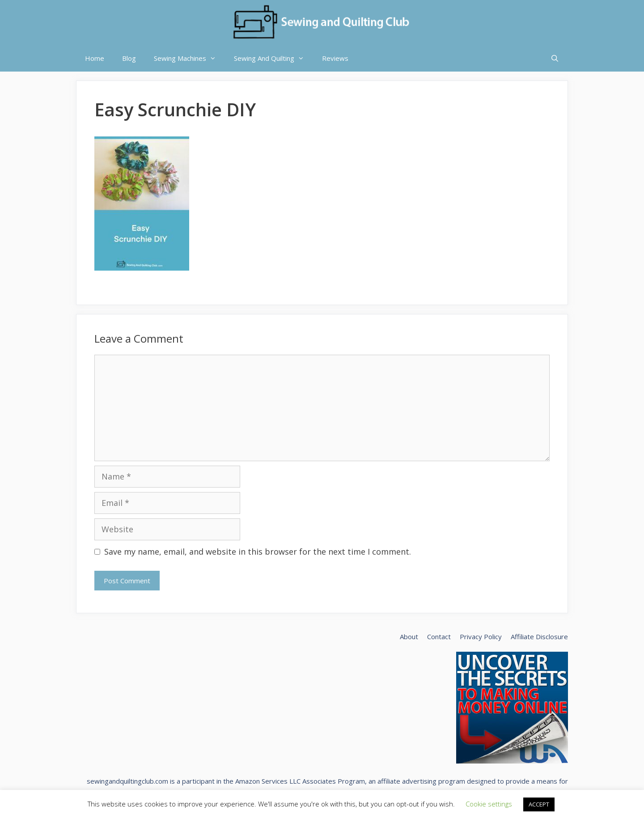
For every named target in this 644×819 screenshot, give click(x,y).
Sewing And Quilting (273, 58)
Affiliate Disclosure (539, 637)
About (409, 637)
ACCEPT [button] (539, 804)
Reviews (335, 58)
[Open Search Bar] (555, 58)
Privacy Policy (481, 637)
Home (95, 58)
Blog (129, 58)
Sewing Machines (189, 58)
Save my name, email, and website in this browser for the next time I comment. (258, 552)
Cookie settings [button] (489, 804)
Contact (439, 637)
